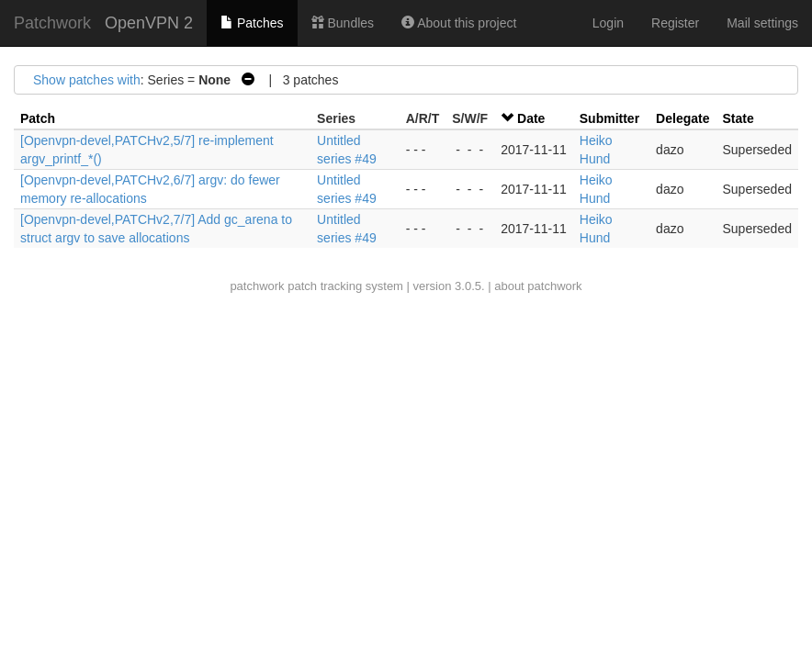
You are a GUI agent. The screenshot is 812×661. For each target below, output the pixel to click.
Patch (38, 118)
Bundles (343, 23)
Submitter (609, 118)
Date (531, 118)
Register (675, 23)
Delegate (682, 118)
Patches (252, 23)
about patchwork (538, 286)
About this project (459, 23)
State (738, 118)
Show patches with (87, 80)
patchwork (257, 286)
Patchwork (52, 23)
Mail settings (762, 23)
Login (608, 23)
